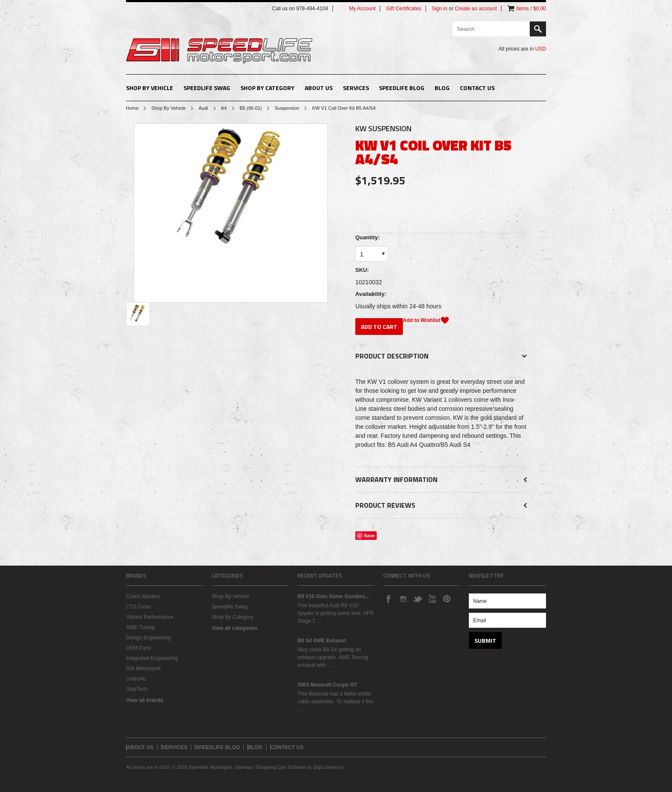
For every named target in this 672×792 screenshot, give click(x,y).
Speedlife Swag (207, 88)
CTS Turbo (138, 607)
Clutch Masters (143, 596)
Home (132, 108)
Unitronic (136, 679)
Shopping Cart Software (281, 767)
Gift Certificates (404, 9)
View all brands (145, 700)
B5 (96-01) (251, 108)
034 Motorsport (143, 669)
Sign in (439, 9)
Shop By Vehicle (150, 88)
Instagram (403, 599)
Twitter (417, 599)
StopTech (137, 689)
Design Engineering (148, 638)
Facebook (388, 599)
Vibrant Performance (150, 617)
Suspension (287, 108)
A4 (224, 108)
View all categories (235, 628)
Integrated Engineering (152, 658)
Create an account (476, 9)
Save (369, 536)
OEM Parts (139, 648)
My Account (362, 9)
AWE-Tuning (140, 627)
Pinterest (447, 599)
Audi (203, 108)
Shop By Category (267, 88)
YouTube (432, 599)
